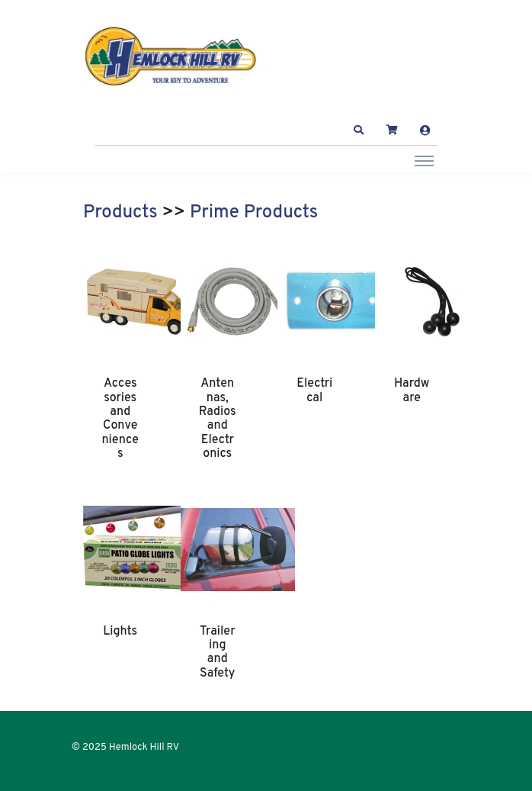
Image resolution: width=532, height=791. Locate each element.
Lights (120, 632)
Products (120, 213)
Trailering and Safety (218, 653)
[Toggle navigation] (424, 160)
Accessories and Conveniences (120, 419)
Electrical (314, 391)
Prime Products (254, 213)
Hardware (412, 391)
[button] (359, 130)
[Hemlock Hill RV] (178, 57)
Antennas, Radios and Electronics (218, 419)
